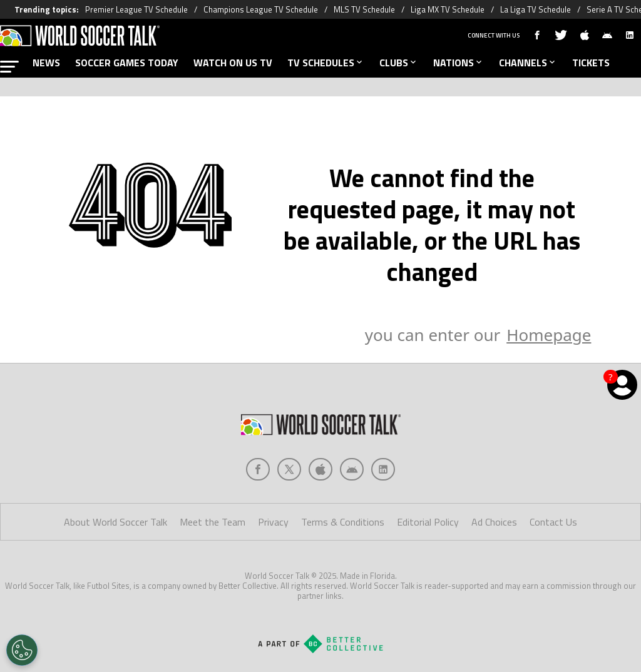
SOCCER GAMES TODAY (127, 63)
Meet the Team (213, 522)
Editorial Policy (428, 522)
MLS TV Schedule (364, 9)
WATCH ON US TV (233, 63)
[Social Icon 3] (352, 469)
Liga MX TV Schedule (448, 9)
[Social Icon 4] (383, 469)
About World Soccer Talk (115, 522)
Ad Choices (494, 522)
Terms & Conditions (343, 522)
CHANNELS (528, 63)
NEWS (46, 63)
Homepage (549, 335)
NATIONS (459, 63)
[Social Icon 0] (258, 469)
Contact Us (553, 522)
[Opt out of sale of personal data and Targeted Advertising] (22, 650)
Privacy (273, 522)
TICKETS (591, 63)
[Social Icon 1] (289, 469)
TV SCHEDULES (326, 63)
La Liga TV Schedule (536, 9)
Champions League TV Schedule (261, 9)
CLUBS (399, 63)
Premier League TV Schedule (136, 9)
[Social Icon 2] (320, 469)
